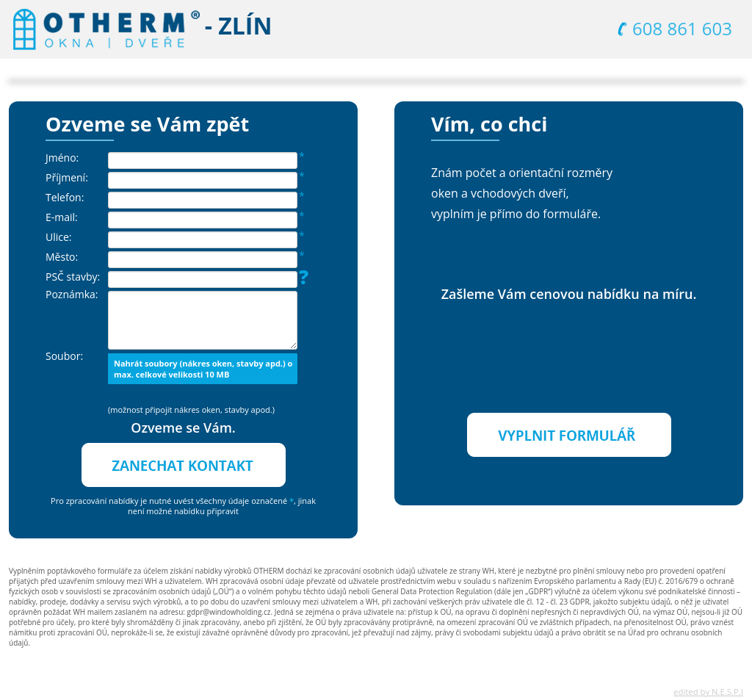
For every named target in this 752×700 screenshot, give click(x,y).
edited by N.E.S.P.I (708, 692)
